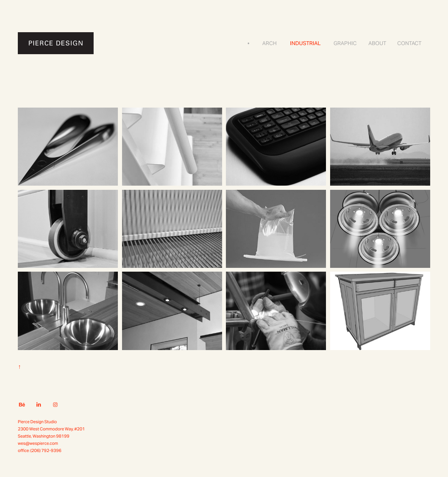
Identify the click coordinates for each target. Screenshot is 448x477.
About (377, 43)
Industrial (305, 43)
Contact (409, 43)
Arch (269, 43)
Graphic (345, 43)
